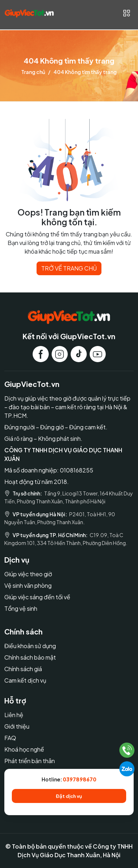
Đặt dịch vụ (69, 796)
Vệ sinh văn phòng (28, 585)
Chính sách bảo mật (30, 657)
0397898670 (80, 779)
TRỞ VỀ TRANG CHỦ (69, 268)
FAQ (10, 738)
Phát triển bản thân (30, 761)
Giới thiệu (17, 726)
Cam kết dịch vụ (25, 680)
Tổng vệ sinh (21, 608)
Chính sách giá (23, 669)
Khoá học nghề (24, 749)
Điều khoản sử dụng (30, 646)
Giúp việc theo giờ (28, 574)
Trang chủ (33, 72)
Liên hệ (14, 715)
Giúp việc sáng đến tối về (37, 597)
